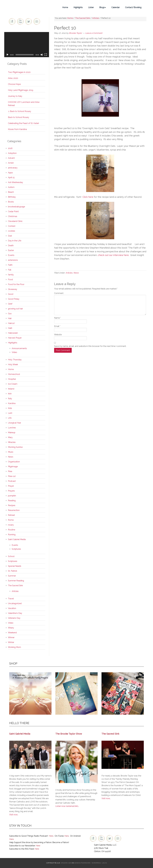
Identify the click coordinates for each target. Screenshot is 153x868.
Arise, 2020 (13, 78)
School (11, 556)
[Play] (7, 55)
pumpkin (12, 496)
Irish (10, 394)
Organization (14, 462)
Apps (10, 173)
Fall (10, 270)
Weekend (12, 633)
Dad (10, 236)
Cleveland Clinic (15, 221)
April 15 (11, 177)
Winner (11, 637)
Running (12, 535)
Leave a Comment (94, 33)
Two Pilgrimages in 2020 (19, 72)
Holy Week (13, 364)
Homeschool (14, 374)
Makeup (12, 433)
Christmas (13, 216)
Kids (10, 408)
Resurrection (14, 510)
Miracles (12, 442)
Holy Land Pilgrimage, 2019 (21, 90)
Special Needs (15, 566)
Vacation (12, 608)
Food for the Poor (16, 284)
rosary (11, 525)
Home (11, 369)
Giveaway (13, 289)
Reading (12, 501)
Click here (88, 197)
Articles (69, 273)
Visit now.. (14, 815)
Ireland (11, 389)
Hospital (12, 379)
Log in (104, 863)
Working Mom (14, 647)
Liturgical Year (14, 423)
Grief (10, 304)
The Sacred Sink (15, 585)
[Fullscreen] (46, 55)
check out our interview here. (114, 255)
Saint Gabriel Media (17, 539)
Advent (11, 158)
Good (11, 294)
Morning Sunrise (15, 447)
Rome (11, 520)
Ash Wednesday (15, 182)
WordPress (96, 863)
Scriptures (16, 549)
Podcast (12, 481)
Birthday (12, 197)
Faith (10, 265)
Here (51, 836)
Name (57, 318)
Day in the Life (15, 241)
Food (10, 280)
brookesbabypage (16, 207)
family (11, 275)
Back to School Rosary (19, 117)
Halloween (13, 333)
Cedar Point (13, 211)
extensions (13, 260)
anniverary (13, 168)
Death (11, 245)
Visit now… (106, 798)
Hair (10, 318)
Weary (11, 628)
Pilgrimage (13, 467)
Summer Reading (16, 581)
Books (11, 202)
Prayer (11, 486)
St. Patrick (13, 571)
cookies (12, 231)
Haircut (11, 323)
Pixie (10, 471)
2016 (10, 148)
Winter (11, 642)
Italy (10, 398)
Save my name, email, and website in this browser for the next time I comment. (90, 346)
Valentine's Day (15, 613)
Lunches (12, 428)
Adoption (12, 153)
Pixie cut (12, 476)
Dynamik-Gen (66, 863)
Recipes (12, 505)
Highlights (13, 343)
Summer (12, 576)
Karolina (12, 403)
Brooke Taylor (27, 7)
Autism (11, 187)
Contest (12, 226)
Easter (11, 250)
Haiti (10, 328)
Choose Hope (14, 84)
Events (11, 255)
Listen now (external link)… (67, 806)
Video (14, 352)
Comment (59, 293)
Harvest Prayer (15, 338)
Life (10, 418)
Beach (11, 192)
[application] (27, 45)
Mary (10, 437)
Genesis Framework (82, 863)
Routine (12, 530)
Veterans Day (14, 618)
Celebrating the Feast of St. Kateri (23, 123)
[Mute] (42, 55)
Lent (10, 413)
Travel (11, 599)
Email (57, 326)
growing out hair (15, 309)
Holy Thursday (15, 360)
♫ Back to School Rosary (20, 111)
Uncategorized (15, 603)
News (76, 273)
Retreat (11, 515)
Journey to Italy (15, 96)
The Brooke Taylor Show (69, 734)
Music (11, 452)
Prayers (11, 491)
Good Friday (14, 299)
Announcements (19, 348)
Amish (11, 163)
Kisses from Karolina (17, 129)
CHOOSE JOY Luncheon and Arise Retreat (24, 104)
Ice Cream (13, 384)
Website (58, 335)
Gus (10, 314)
